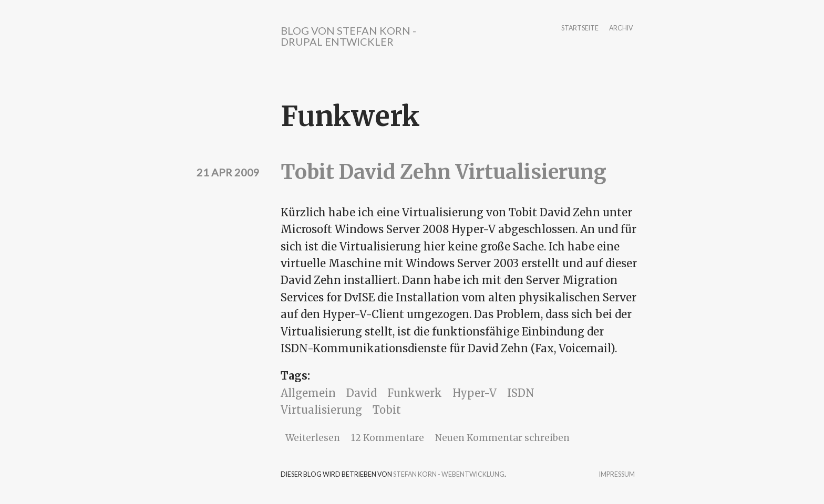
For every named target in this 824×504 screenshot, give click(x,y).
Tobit (387, 410)
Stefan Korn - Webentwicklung (449, 474)
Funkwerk (415, 393)
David (362, 393)
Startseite (580, 29)
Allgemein (308, 393)
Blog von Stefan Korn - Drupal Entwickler (348, 36)
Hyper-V (475, 393)
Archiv (621, 29)
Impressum (617, 475)
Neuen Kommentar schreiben (502, 438)
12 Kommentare (388, 438)
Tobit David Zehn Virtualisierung (444, 172)
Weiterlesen (313, 438)
